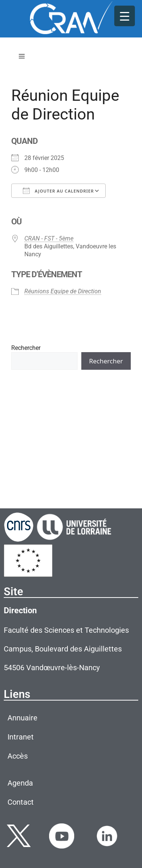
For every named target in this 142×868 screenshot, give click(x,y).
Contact (21, 802)
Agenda (20, 783)
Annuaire (22, 718)
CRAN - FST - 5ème (49, 238)
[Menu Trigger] (125, 16)
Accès (18, 756)
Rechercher (26, 348)
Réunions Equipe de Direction (63, 291)
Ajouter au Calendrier (58, 191)
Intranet (21, 737)
